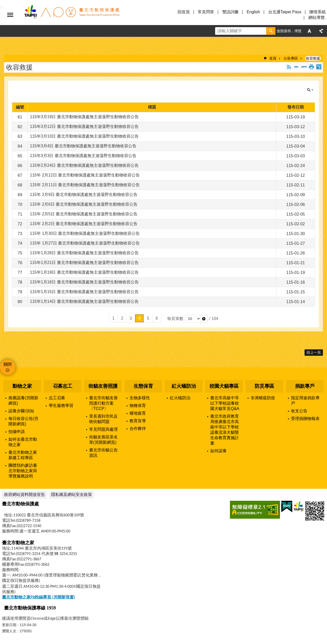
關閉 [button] (310, 90)
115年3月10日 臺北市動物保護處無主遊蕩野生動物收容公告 (84, 136)
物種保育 (138, 406)
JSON (304, 67)
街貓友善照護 (103, 386)
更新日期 (9, 625)
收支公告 (299, 411)
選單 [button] (10, 15)
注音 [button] (319, 67)
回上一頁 (314, 352)
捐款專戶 (305, 386)
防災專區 (264, 386)
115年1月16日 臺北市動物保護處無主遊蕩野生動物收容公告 (84, 282)
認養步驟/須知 (21, 411)
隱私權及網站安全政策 (72, 495)
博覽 (298, 31)
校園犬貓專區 (224, 386)
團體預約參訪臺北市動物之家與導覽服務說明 (23, 471)
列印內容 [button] (311, 67)
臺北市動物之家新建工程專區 (23, 455)
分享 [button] (321, 31)
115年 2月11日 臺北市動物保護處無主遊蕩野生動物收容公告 (85, 185)
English (253, 12)
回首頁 (184, 12)
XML (296, 67)
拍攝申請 (17, 432)
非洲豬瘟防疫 (263, 398)
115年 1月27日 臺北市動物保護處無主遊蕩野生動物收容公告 (85, 243)
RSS (289, 67)
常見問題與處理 (103, 429)
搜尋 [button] (271, 31)
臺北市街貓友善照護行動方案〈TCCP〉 (103, 403)
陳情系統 (318, 12)
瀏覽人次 (9, 631)
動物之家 (22, 386)
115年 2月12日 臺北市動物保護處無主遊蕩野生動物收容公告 (85, 175)
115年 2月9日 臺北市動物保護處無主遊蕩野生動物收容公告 (84, 195)
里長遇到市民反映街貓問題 (103, 419)
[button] (204, 319)
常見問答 (206, 12)
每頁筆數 (175, 319)
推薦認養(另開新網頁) (23, 401)
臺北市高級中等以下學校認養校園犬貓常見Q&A (225, 403)
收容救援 (313, 58)
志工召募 (57, 398)
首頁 (273, 58)
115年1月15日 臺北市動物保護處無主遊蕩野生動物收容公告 (84, 292)
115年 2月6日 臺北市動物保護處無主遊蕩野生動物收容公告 (84, 204)
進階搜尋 (284, 31)
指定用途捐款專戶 (305, 401)
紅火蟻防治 (184, 386)
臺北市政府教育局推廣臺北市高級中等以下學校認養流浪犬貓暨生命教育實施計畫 (225, 430)
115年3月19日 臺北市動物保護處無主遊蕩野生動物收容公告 (84, 117)
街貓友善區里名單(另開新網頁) (103, 440)
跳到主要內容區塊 (3, 3)
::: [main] (6, 53)
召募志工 (63, 386)
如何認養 (218, 451)
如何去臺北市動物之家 (23, 442)
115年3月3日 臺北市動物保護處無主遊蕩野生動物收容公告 (83, 156)
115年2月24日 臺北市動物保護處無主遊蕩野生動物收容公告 (84, 165)
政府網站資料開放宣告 (25, 495)
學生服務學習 (61, 406)
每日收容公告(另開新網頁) (23, 421)
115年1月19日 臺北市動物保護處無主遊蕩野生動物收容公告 (84, 272)
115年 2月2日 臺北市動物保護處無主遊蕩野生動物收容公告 (84, 224)
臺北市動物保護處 (72, 15)
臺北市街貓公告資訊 (103, 453)
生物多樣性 (140, 398)
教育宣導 (138, 421)
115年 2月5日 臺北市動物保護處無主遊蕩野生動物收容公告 (84, 214)
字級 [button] (309, 31)
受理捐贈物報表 (305, 419)
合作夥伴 (138, 429)
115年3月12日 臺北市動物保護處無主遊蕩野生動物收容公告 (84, 126)
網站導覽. (317, 18)
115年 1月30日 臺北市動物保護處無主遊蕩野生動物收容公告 (85, 233)
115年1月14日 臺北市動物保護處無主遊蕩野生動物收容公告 (84, 301)
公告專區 (291, 58)
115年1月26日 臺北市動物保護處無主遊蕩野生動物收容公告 (84, 253)
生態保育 (143, 386)
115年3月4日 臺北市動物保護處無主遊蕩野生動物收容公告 (83, 146)
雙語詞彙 (230, 12)
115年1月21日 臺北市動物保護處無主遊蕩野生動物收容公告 (84, 263)
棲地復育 (138, 413)
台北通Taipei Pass (285, 12)
